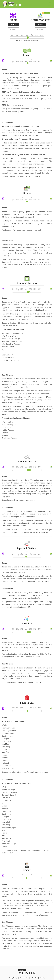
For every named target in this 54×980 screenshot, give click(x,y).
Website (13, 25)
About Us (34, 978)
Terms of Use (24, 978)
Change (13, 29)
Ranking (43, 978)
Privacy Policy (13, 978)
